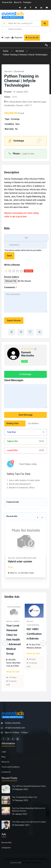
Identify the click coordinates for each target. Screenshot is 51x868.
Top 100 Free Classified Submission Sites (29, 786)
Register (17, 37)
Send (9, 256)
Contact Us (6, 772)
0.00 (42, 441)
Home (6, 51)
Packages (27, 2)
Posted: (8, 92)
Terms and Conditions (11, 767)
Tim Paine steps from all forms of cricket (29, 822)
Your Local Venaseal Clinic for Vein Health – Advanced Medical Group (15, 640)
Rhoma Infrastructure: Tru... (24, 561)
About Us (18, 2)
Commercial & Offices (27, 558)
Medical (18, 621)
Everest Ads (16, 863)
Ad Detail (20, 51)
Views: (7, 97)
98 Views (34, 659)
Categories (6, 848)
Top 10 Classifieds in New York (25, 797)
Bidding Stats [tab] (13, 423)
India (34, 464)
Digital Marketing (35, 625)
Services (8, 71)
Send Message (26, 415)
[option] (25, 550)
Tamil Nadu (25, 464)
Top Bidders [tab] (33, 423)
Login (6, 37)
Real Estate (13, 558)
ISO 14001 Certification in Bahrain (36, 634)
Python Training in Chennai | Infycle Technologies (25, 55)
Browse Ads (7, 2)
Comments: (11, 287)
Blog (3, 757)
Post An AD (32, 38)
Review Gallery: (12, 277)
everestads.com (20, 213)
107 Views (14, 677)
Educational (19, 71)
